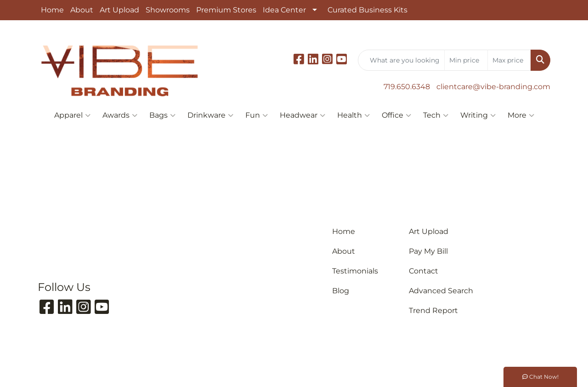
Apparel (72, 115)
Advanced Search (441, 291)
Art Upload (119, 10)
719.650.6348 (407, 87)
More (521, 115)
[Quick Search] (401, 60)
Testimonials (355, 271)
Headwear (302, 115)
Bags (162, 115)
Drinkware (210, 115)
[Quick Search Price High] (509, 60)
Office (396, 115)
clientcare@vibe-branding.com (493, 87)
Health (353, 115)
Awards (120, 115)
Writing (478, 115)
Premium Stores (226, 10)
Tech (436, 115)
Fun (257, 115)
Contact (424, 271)
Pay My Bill (428, 251)
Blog (341, 291)
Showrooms (168, 10)
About (82, 10)
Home (52, 10)
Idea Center (284, 10)
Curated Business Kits (367, 10)
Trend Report (433, 310)
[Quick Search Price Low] (466, 60)
